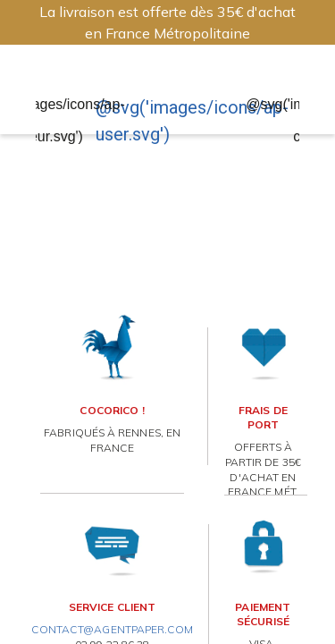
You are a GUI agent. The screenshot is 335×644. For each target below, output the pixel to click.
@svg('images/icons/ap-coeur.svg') (49, 121)
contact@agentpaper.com (113, 629)
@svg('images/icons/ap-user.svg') (192, 121)
